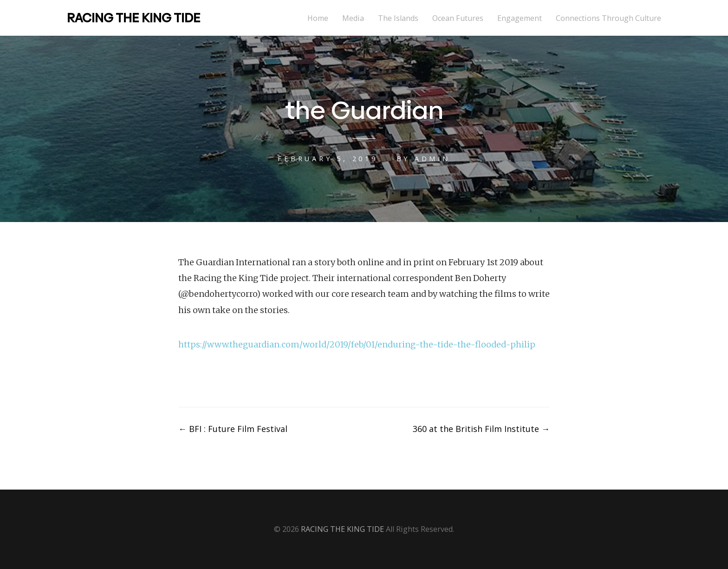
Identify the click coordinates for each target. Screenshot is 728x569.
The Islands (398, 18)
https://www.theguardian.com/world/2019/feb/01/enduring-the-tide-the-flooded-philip (357, 344)
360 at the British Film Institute (481, 429)
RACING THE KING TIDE (133, 18)
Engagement (520, 18)
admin (432, 159)
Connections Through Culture (608, 18)
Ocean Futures (458, 18)
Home (318, 18)
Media (353, 18)
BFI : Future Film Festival (233, 429)
